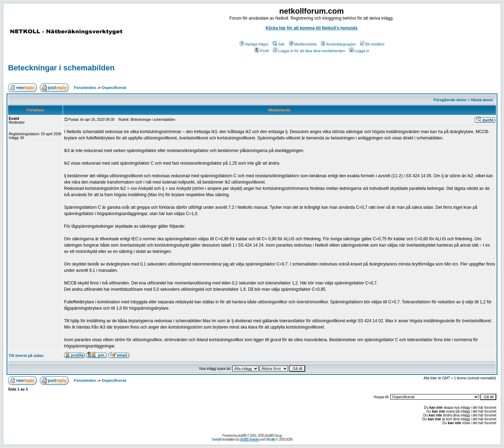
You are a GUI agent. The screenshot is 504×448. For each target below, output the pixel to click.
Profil (262, 51)
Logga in (359, 51)
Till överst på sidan (26, 356)
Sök (279, 44)
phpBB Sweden (249, 439)
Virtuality (271, 439)
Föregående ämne (450, 100)
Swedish (217, 439)
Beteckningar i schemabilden (61, 68)
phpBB (242, 436)
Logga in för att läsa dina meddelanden (309, 51)
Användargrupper (338, 44)
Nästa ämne (482, 100)
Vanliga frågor (254, 44)
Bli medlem (372, 44)
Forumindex (85, 88)
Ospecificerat (114, 88)
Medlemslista (303, 44)
